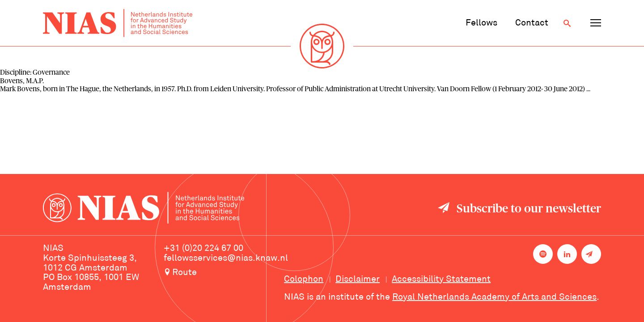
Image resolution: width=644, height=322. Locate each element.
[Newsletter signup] (591, 254)
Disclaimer (358, 280)
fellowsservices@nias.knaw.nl (226, 258)
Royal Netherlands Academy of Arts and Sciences (494, 297)
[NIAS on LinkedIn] (567, 254)
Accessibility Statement (441, 280)
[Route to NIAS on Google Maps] (226, 273)
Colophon (304, 280)
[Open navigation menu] (596, 23)
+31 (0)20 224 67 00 (203, 249)
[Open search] (567, 23)
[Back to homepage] (118, 23)
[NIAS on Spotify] (543, 254)
